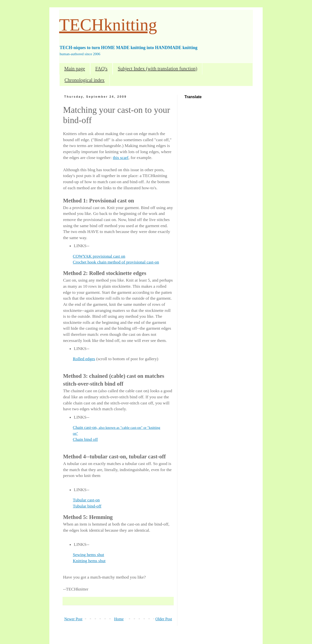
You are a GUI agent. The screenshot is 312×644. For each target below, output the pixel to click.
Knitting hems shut (89, 561)
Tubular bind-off (87, 506)
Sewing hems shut (88, 555)
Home (119, 619)
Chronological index (85, 80)
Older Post (164, 619)
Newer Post (73, 619)
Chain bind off (85, 439)
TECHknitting (108, 25)
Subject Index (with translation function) (157, 69)
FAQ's (101, 69)
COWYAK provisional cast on (99, 256)
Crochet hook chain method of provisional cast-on (116, 262)
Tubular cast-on (86, 500)
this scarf (121, 158)
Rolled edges (84, 359)
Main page (75, 69)
